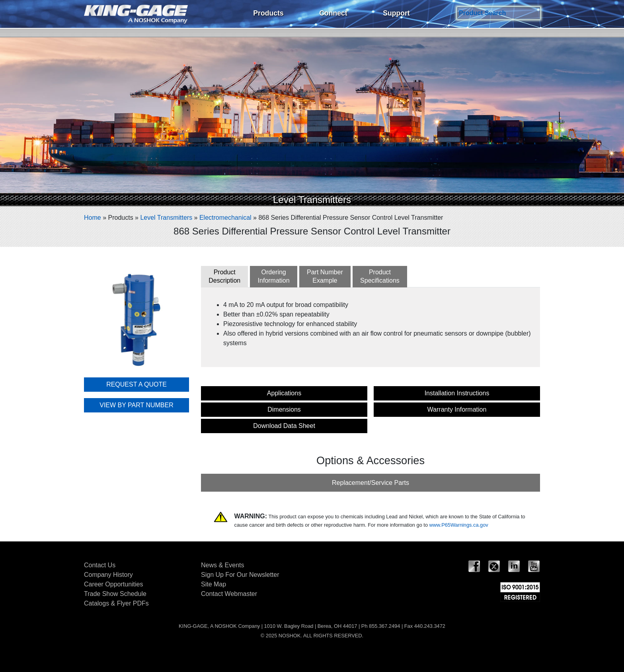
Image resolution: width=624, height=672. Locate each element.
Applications (284, 393)
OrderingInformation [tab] (274, 276)
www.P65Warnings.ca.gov (459, 525)
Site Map (214, 584)
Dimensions (284, 409)
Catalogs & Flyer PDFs (116, 603)
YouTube (534, 567)
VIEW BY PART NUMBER (136, 405)
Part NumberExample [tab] (325, 276)
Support (396, 13)
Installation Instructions (457, 393)
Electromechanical (225, 218)
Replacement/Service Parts (370, 483)
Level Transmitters (166, 218)
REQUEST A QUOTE (136, 384)
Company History (108, 575)
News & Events (222, 565)
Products (268, 13)
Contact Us (100, 565)
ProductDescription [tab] (224, 276)
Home (93, 218)
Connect (333, 13)
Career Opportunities (114, 584)
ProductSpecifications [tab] (380, 276)
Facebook (474, 567)
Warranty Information (457, 409)
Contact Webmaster (229, 594)
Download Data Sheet (284, 426)
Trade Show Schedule (115, 594)
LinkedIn (514, 567)
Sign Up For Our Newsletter (240, 575)
